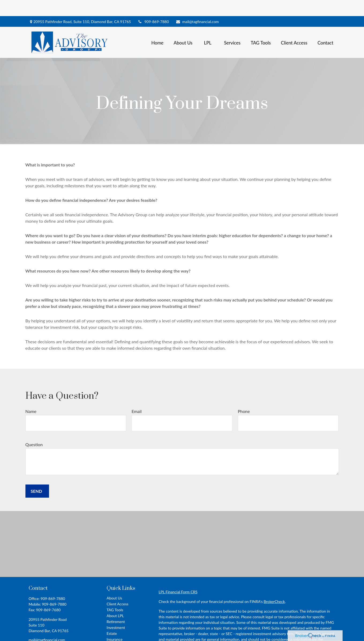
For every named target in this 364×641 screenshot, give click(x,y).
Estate (112, 617)
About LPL (115, 600)
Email (137, 395)
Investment (116, 611)
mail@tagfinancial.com (197, 5)
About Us (114, 582)
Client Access (117, 588)
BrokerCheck (274, 585)
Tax (109, 629)
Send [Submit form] (36, 475)
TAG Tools (115, 594)
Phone (244, 395)
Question (34, 428)
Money (112, 635)
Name (31, 395)
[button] (157, 26)
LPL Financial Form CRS (178, 576)
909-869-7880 (153, 5)
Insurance (115, 623)
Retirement (116, 605)
